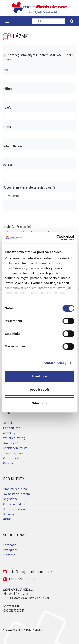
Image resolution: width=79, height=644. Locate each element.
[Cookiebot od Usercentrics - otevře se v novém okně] (57, 237)
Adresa (8, 165)
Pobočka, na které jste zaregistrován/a (29, 188)
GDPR (7, 519)
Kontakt (8, 423)
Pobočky (9, 514)
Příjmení (9, 89)
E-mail (8, 127)
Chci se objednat (14, 504)
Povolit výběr (39, 389)
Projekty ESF (12, 443)
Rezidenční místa (15, 448)
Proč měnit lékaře (15, 489)
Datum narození (14, 146)
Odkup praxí (11, 458)
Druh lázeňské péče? (17, 227)
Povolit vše (39, 376)
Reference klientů (15, 509)
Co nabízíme (12, 428)
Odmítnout (40, 403)
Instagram (10, 550)
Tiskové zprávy (13, 453)
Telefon (8, 108)
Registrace (10, 499)
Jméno (8, 70)
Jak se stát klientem (17, 494)
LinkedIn (9, 555)
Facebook (9, 545)
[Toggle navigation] (7, 21)
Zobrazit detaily (55, 363)
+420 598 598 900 (24, 579)
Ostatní (8, 463)
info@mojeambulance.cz (30, 572)
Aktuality (9, 433)
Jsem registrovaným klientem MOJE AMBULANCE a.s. (41, 57)
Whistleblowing (14, 438)
